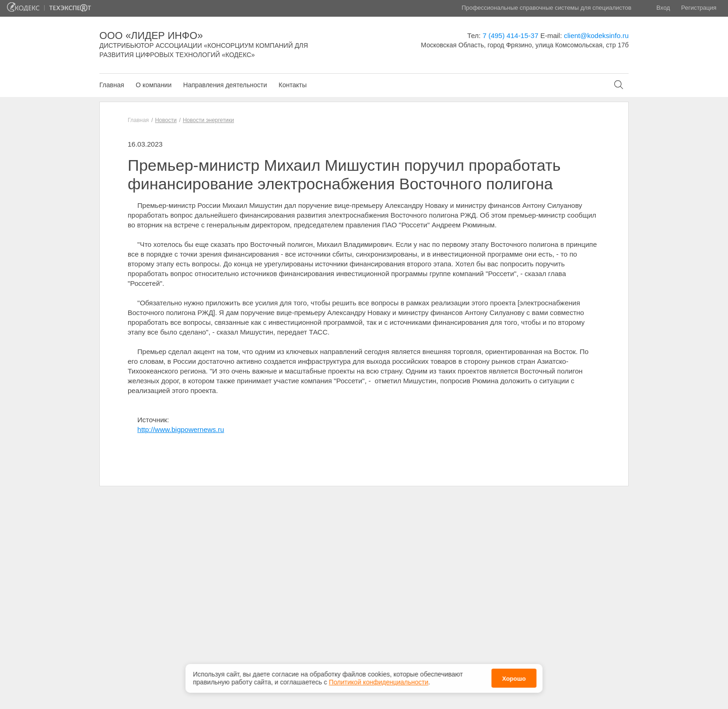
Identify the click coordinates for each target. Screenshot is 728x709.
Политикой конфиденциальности (378, 681)
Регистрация (699, 8)
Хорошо (514, 677)
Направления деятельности (225, 85)
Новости (166, 120)
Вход (663, 8)
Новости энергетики (208, 120)
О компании (153, 85)
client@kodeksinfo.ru (596, 35)
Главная (112, 85)
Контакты (292, 85)
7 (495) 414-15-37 (510, 35)
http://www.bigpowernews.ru (181, 429)
